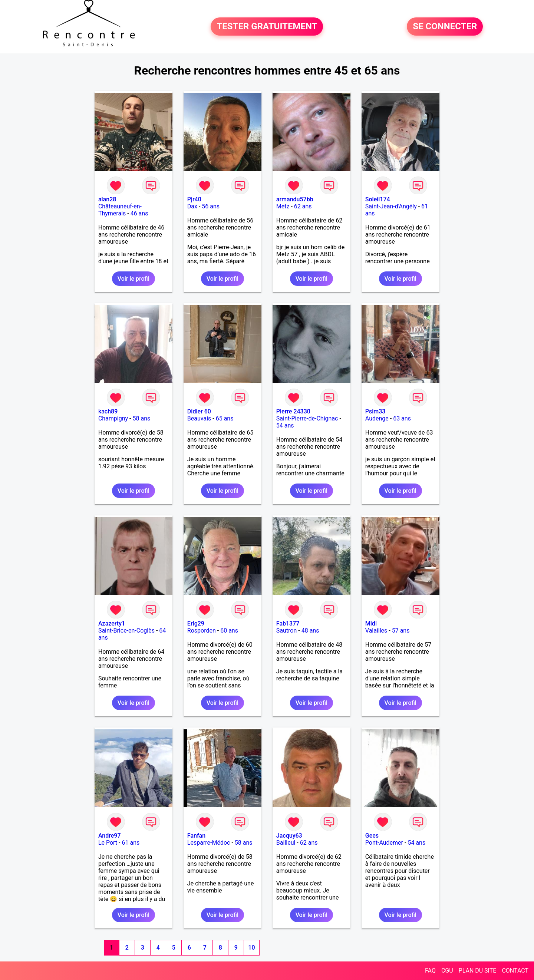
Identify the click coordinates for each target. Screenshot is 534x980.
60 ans (229, 631)
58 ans (141, 418)
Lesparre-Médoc (209, 843)
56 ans (211, 206)
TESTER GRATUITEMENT (267, 27)
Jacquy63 (289, 836)
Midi (371, 623)
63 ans (402, 418)
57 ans (401, 631)
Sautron (286, 631)
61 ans (131, 843)
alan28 (107, 199)
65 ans (225, 418)
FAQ (430, 971)
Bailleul (286, 843)
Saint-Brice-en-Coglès (126, 631)
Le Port (108, 843)
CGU (447, 971)
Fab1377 (288, 623)
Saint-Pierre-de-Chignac (307, 418)
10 (251, 948)
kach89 (108, 411)
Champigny (113, 418)
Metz (283, 206)
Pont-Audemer (384, 843)
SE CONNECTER (445, 27)
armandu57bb (295, 199)
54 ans (285, 425)
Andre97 (110, 836)
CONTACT (515, 971)
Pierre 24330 (293, 411)
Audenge (377, 418)
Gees (372, 836)
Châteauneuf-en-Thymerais (120, 210)
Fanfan (196, 836)
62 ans (303, 206)
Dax (192, 206)
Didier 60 (199, 411)
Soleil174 (378, 199)
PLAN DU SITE (478, 971)
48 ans (310, 631)
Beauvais (199, 418)
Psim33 (375, 411)
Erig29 (196, 623)
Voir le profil (133, 279)
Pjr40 (194, 199)
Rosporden (202, 631)
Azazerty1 (112, 623)
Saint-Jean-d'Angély (391, 206)
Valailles (376, 631)
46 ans (139, 213)
